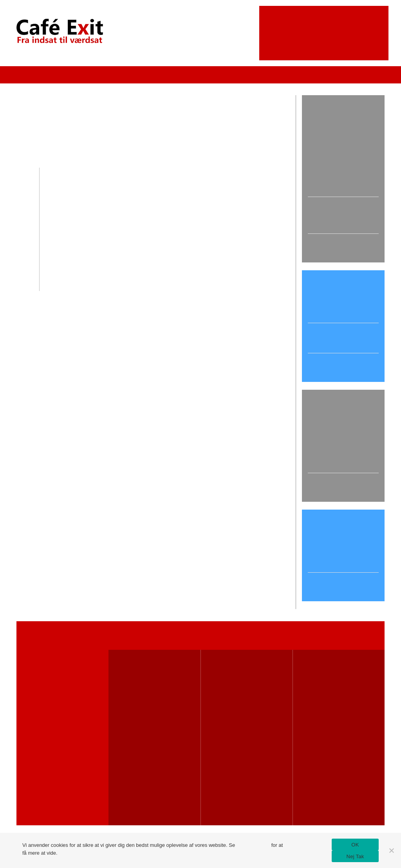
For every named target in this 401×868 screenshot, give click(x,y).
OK (355, 845)
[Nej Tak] (391, 850)
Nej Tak (355, 856)
